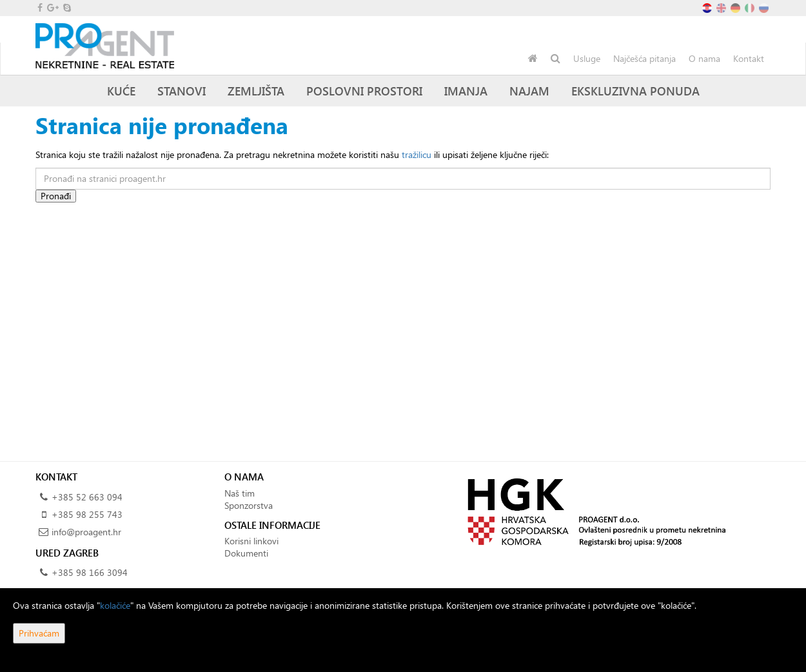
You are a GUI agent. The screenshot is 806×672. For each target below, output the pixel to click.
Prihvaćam (39, 633)
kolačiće (115, 605)
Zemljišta (256, 91)
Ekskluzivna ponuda (635, 91)
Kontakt (749, 58)
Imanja (466, 91)
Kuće (121, 91)
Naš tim (240, 493)
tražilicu (417, 154)
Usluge (587, 58)
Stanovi (182, 91)
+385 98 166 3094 (90, 572)
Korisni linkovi (251, 541)
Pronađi (56, 196)
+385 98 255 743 (87, 514)
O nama (704, 58)
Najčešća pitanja (644, 58)
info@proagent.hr (86, 532)
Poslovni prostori (364, 91)
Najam (529, 91)
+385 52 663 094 (87, 497)
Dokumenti (246, 553)
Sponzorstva (249, 505)
